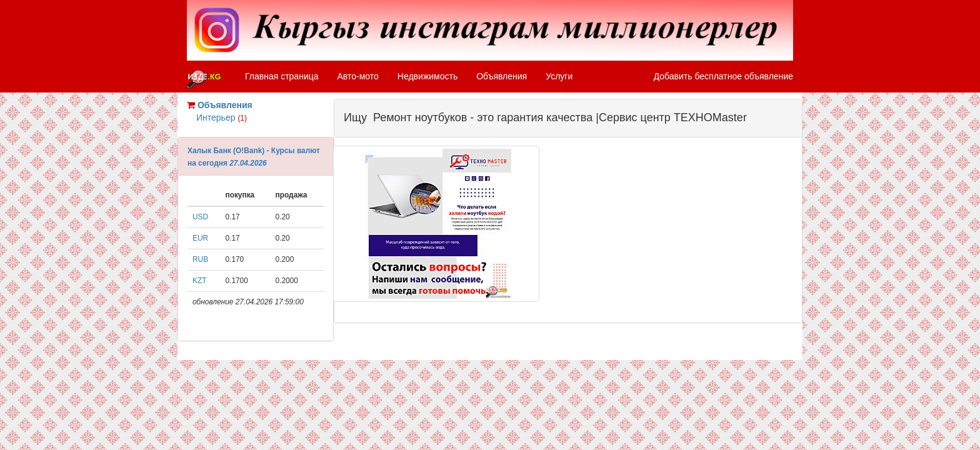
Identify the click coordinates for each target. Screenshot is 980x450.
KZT (199, 281)
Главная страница (282, 76)
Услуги (559, 76)
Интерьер (222, 117)
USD (200, 217)
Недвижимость (427, 76)
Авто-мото (358, 76)
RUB (200, 259)
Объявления (502, 76)
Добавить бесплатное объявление (723, 76)
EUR (200, 238)
